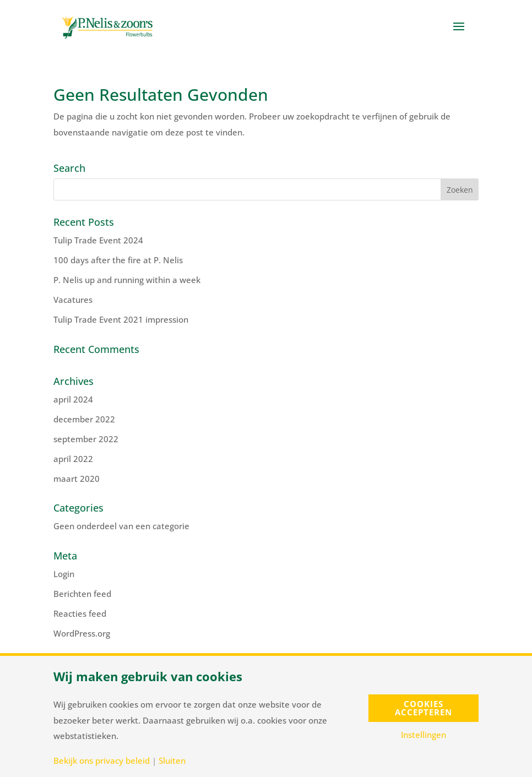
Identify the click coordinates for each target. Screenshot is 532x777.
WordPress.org (82, 633)
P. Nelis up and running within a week (127, 280)
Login (64, 574)
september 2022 (86, 439)
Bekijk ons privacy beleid (102, 761)
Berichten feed (82, 594)
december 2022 (84, 419)
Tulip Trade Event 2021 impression (121, 319)
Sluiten (172, 761)
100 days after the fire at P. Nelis (118, 260)
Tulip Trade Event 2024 (98, 240)
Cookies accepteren (424, 708)
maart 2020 (77, 479)
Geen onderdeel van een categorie (121, 526)
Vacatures (73, 300)
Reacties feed (80, 613)
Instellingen (424, 735)
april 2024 (73, 399)
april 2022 (73, 459)
